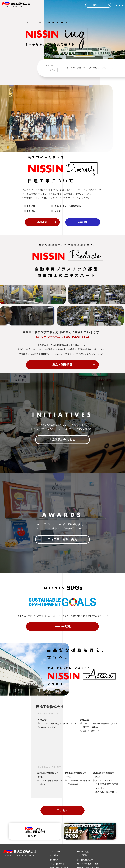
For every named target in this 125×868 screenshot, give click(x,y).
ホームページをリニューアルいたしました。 (90, 68)
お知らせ (52, 70)
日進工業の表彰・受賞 (62, 575)
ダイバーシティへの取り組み (69, 206)
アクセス (62, 856)
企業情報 (83, 222)
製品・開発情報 (63, 365)
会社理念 (31, 206)
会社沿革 (31, 211)
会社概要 (42, 222)
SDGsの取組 (63, 656)
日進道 (58, 211)
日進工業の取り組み (63, 451)
